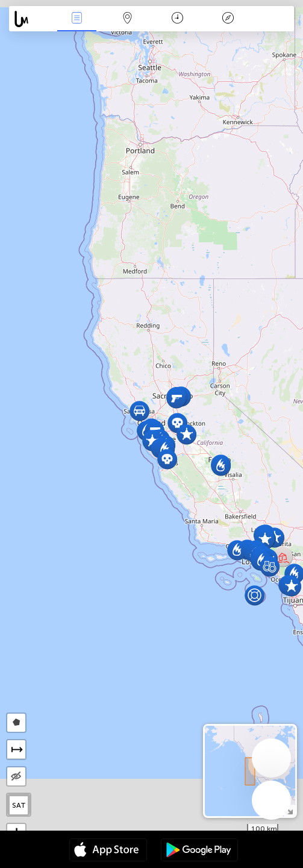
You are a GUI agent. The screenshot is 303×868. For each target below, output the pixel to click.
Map (127, 19)
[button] (291, 586)
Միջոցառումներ (77, 19)
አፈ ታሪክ (228, 19)
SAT (19, 805)
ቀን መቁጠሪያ (177, 19)
